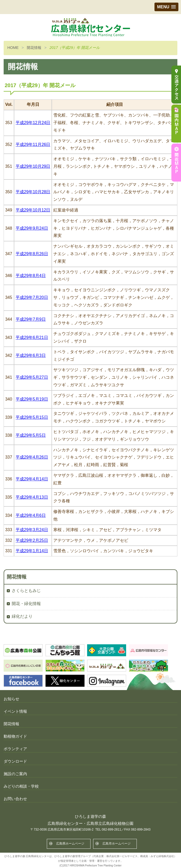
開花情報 (34, 48)
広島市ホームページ (117, 844)
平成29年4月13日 (32, 497)
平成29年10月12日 (33, 210)
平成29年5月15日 (32, 417)
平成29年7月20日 (32, 297)
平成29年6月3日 (31, 355)
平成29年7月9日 (31, 319)
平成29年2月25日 (32, 540)
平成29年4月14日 (32, 479)
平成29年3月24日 (32, 530)
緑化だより (22, 616)
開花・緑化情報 (26, 604)
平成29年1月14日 (32, 551)
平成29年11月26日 (33, 144)
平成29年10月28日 (33, 192)
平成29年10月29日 (33, 166)
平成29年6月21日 (32, 337)
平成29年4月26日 (32, 457)
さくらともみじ (26, 591)
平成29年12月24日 (33, 123)
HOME (13, 48)
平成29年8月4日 (31, 276)
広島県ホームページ (70, 844)
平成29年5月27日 (32, 377)
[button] (166, 7)
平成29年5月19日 (32, 399)
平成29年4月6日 (31, 515)
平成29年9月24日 (32, 228)
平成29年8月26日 (32, 254)
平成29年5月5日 (31, 435)
